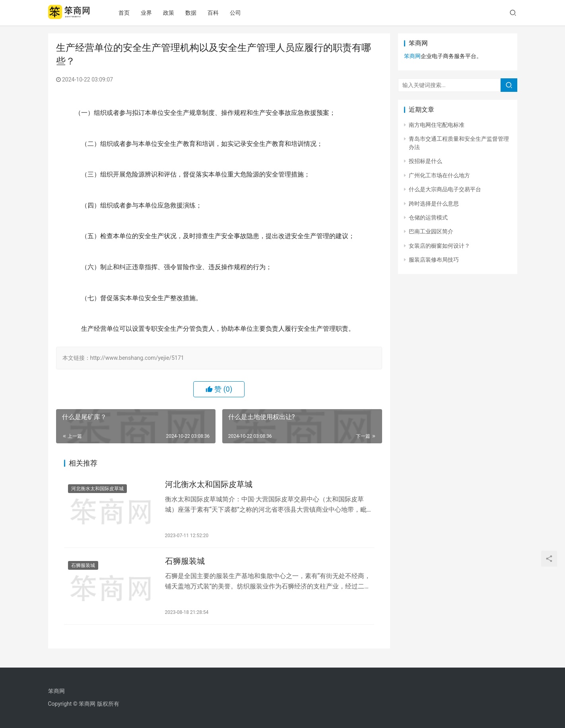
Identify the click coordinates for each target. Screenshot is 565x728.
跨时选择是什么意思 (434, 204)
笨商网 (412, 56)
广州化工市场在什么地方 (439, 175)
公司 (241, 13)
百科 (219, 13)
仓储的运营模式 (428, 217)
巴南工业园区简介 (431, 231)
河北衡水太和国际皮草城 (97, 489)
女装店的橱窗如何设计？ (439, 246)
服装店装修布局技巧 (434, 260)
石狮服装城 (83, 568)
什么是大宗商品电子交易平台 (445, 189)
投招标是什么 (425, 161)
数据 (197, 13)
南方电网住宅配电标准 (437, 125)
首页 (130, 13)
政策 (175, 13)
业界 (152, 13)
